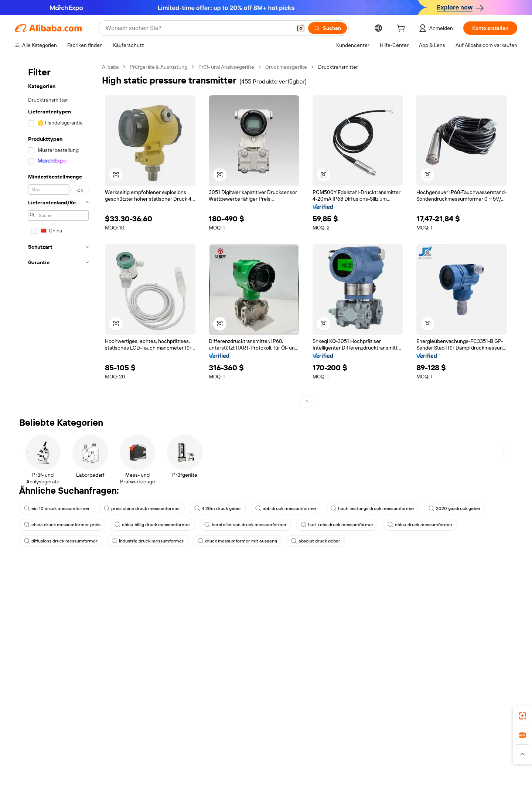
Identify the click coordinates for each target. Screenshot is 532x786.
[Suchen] (328, 28)
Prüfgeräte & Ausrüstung (158, 67)
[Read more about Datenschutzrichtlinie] (332, 763)
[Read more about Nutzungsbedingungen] (389, 763)
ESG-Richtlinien (461, 604)
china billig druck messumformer (152, 525)
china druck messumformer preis (62, 525)
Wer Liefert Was (383, 752)
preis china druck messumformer (142, 508)
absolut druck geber (316, 541)
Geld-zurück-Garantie (147, 604)
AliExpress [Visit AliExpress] (144, 752)
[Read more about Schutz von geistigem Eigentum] (266, 763)
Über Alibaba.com (464, 590)
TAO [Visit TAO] (327, 752)
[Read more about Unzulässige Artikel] (202, 763)
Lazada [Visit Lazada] (270, 752)
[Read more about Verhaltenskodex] (440, 763)
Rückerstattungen (36, 632)
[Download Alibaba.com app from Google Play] (492, 719)
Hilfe (20, 590)
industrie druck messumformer (148, 541)
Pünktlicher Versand (145, 618)
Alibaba (110, 67)
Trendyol (348, 752)
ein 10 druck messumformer (57, 508)
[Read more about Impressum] (161, 763)
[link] (522, 716)
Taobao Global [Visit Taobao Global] (300, 752)
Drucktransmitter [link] (338, 67)
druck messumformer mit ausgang (237, 541)
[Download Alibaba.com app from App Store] (438, 719)
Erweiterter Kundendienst (151, 632)
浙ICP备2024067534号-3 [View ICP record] (455, 775)
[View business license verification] (333, 775)
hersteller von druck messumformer (245, 525)
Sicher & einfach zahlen (149, 590)
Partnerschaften (355, 640)
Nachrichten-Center (467, 618)
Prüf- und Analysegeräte (226, 67)
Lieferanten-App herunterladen (372, 654)
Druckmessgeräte (286, 67)
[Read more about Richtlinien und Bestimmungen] (108, 763)
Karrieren (454, 632)
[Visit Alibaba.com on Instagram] (480, 661)
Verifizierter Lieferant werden (370, 626)
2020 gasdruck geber (455, 508)
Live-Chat (26, 604)
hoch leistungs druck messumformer (373, 508)
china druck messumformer (420, 525)
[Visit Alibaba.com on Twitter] (469, 661)
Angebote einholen (251, 598)
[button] (301, 28)
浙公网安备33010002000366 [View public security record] (387, 775)
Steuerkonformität (250, 633)
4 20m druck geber (218, 508)
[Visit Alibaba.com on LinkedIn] (458, 661)
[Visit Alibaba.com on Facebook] (447, 661)
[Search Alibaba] (198, 28)
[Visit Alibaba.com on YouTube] (491, 661)
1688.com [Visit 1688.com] (174, 752)
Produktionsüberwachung (152, 646)
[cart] (402, 29)
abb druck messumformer (286, 508)
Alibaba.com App (388, 719)
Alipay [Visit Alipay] (249, 752)
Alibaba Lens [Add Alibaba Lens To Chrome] (30, 719)
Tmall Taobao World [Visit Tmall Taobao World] (214, 752)
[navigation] (56, 235)
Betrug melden (32, 646)
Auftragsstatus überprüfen (46, 618)
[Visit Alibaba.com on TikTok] (502, 661)
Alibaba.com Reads (251, 647)
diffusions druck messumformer (61, 541)
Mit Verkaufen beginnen (364, 598)
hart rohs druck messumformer (337, 525)
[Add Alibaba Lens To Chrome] (131, 719)
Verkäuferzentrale (357, 612)
